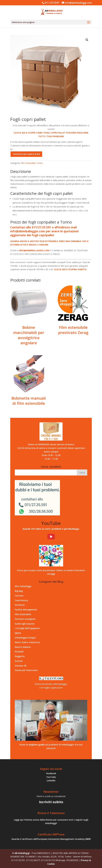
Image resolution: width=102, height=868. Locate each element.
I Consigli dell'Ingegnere (27, 628)
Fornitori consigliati (25, 619)
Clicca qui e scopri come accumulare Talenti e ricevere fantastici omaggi (51, 572)
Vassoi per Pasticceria (26, 670)
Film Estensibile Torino (27, 31)
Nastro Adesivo (23, 647)
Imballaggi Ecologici (25, 638)
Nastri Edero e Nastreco (27, 642)
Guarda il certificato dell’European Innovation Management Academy (51, 839)
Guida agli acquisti (25, 624)
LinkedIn (51, 780)
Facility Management (26, 610)
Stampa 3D (21, 666)
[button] (87, 40)
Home (13, 31)
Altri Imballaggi (23, 586)
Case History (21, 600)
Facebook (51, 773)
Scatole (19, 661)
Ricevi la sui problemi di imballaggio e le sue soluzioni (51, 746)
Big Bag (19, 591)
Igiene (18, 633)
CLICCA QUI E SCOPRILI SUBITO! (70, 269)
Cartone (19, 596)
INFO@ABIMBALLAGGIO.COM (34, 250)
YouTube (51, 777)
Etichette (20, 605)
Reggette (20, 656)
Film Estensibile (23, 614)
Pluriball (19, 652)
